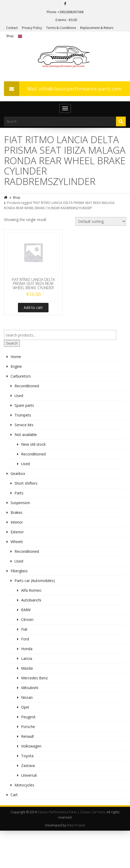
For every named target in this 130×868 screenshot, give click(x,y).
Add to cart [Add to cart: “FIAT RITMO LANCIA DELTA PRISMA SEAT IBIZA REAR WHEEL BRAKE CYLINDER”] (33, 307)
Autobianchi (31, 600)
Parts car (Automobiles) (35, 581)
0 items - (66, 20)
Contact (12, 28)
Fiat (24, 629)
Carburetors (21, 376)
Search (12, 343)
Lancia (27, 658)
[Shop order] (101, 221)
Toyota (27, 756)
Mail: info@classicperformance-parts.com (63, 89)
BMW (26, 610)
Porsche (28, 727)
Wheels (17, 542)
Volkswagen (31, 746)
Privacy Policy (32, 28)
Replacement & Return (97, 28)
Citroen (27, 619)
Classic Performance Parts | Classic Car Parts (71, 812)
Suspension (20, 503)
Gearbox (18, 473)
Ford (25, 639)
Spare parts (24, 405)
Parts (19, 493)
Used (19, 396)
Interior (17, 522)
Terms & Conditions (61, 28)
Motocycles (24, 785)
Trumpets (23, 415)
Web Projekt (76, 825)
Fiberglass (19, 571)
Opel (25, 707)
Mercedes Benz (34, 678)
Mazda (27, 668)
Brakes (16, 512)
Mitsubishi (30, 688)
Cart (14, 795)
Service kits (24, 425)
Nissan (27, 697)
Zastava (28, 766)
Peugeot (28, 717)
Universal (29, 775)
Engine (16, 366)
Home (16, 357)
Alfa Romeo (31, 590)
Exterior (17, 532)
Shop (10, 36)
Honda (27, 649)
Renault (28, 736)
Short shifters (26, 483)
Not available (26, 435)
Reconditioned (27, 386)
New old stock (33, 444)
